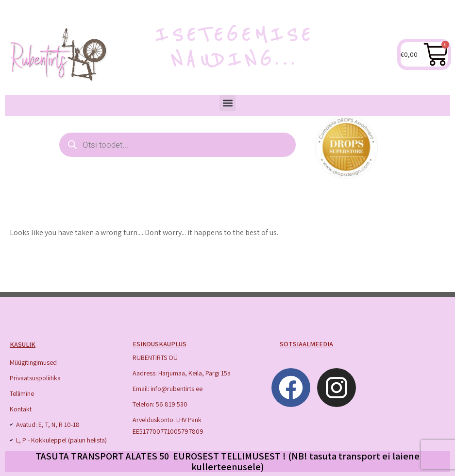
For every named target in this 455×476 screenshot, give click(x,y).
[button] (227, 103)
